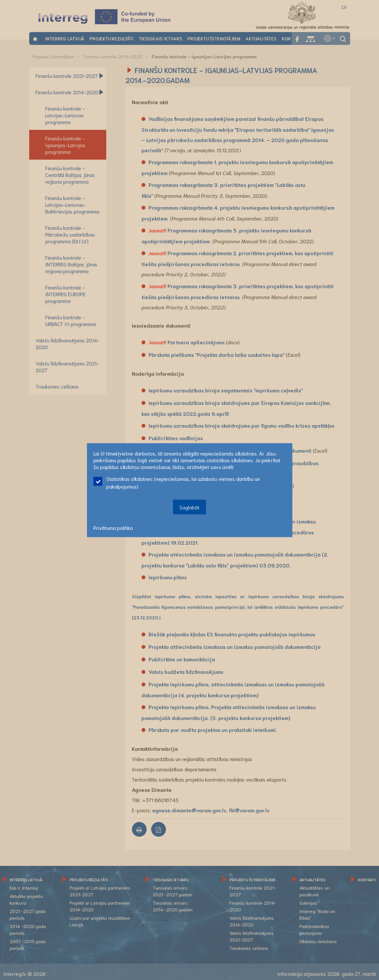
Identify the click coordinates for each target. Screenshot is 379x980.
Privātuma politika (113, 527)
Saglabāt (189, 507)
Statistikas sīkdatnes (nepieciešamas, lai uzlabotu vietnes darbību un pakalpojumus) (177, 482)
